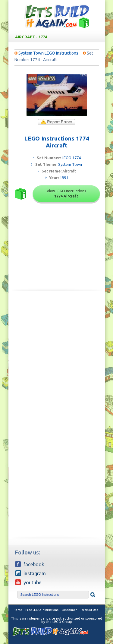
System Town (70, 164)
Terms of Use (89, 610)
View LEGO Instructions (66, 194)
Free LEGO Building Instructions (57, 16)
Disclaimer (69, 610)
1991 (64, 178)
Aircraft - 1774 (58, 37)
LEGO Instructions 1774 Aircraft (57, 142)
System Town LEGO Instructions (48, 53)
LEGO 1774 (71, 158)
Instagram (30, 573)
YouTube (28, 582)
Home (18, 610)
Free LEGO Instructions (42, 610)
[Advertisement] (56, 357)
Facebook (30, 564)
